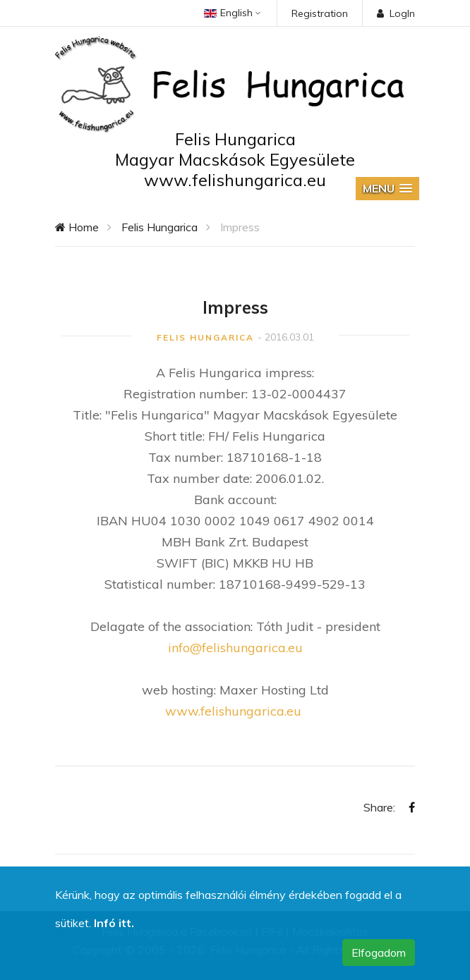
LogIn (396, 13)
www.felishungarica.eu (233, 711)
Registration (320, 13)
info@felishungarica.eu (235, 648)
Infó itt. (114, 923)
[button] (387, 189)
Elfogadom (379, 953)
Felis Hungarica (159, 227)
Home (77, 227)
